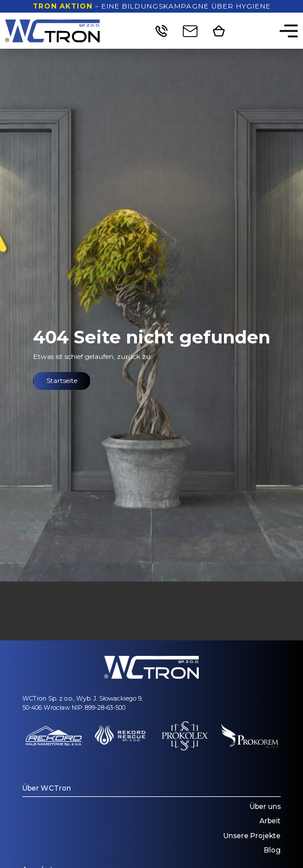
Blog (272, 850)
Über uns (265, 806)
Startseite (62, 380)
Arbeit (270, 821)
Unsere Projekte (252, 836)
